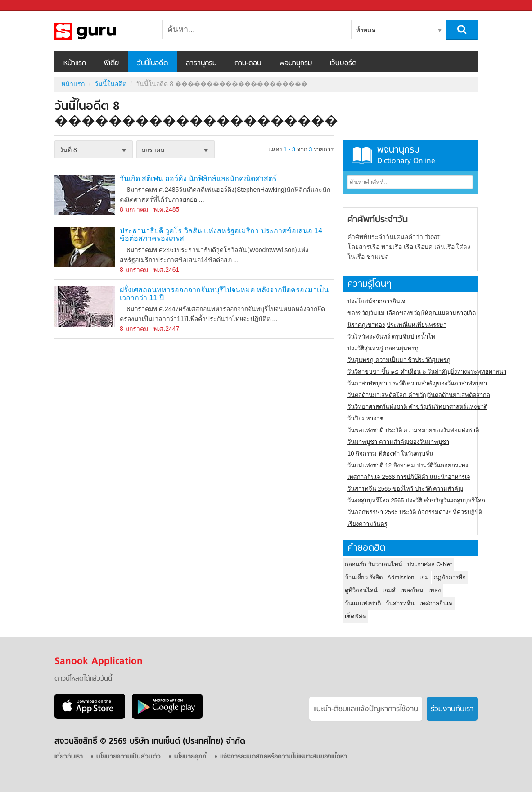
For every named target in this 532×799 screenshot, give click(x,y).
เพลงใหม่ (412, 590)
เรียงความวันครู (367, 524)
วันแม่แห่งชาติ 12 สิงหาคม (381, 465)
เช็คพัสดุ (355, 616)
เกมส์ (389, 590)
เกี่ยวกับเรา (69, 757)
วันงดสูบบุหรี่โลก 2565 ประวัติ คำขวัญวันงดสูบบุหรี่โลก (416, 500)
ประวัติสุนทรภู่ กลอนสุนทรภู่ (383, 348)
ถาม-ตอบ (248, 63)
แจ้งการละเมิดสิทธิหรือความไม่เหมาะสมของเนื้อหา (284, 757)
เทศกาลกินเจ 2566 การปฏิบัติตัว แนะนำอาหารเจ (409, 477)
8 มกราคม (134, 209)
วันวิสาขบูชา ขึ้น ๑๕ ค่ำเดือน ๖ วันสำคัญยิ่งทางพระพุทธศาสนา (427, 372)
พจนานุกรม (296, 63)
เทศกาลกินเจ (436, 603)
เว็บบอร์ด (343, 63)
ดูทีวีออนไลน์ (361, 590)
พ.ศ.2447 (166, 329)
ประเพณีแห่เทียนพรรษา (417, 325)
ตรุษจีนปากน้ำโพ (414, 336)
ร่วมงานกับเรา (452, 709)
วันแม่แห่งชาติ (363, 603)
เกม (424, 577)
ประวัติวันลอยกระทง (442, 465)
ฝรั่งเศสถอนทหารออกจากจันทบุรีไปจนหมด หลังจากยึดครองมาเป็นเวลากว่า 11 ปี (224, 294)
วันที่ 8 (68, 150)
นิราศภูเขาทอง (366, 325)
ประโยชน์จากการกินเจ (376, 301)
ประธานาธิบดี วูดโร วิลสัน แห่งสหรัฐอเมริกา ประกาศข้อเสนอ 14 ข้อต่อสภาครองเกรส (221, 235)
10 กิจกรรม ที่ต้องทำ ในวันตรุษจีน (390, 454)
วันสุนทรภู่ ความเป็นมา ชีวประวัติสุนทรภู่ (399, 360)
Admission (401, 577)
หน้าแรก (75, 63)
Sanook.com (27, 6)
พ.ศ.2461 (166, 270)
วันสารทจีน (400, 603)
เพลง (435, 590)
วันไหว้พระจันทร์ (369, 336)
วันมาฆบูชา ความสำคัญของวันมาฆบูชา (398, 442)
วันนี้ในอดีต (152, 63)
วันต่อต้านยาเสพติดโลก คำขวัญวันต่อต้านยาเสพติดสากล (419, 395)
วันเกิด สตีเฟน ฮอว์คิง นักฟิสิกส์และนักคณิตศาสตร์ (198, 178)
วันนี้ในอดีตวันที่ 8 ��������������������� (102, 31)
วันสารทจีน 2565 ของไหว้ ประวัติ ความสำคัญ (405, 489)
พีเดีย (111, 63)
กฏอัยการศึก (450, 577)
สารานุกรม (201, 63)
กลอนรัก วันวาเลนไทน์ (374, 564)
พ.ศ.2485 (166, 209)
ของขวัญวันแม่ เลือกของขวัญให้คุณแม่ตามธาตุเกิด (412, 313)
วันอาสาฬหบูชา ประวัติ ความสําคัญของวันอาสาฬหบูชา (417, 383)
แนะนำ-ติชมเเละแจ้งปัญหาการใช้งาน (366, 709)
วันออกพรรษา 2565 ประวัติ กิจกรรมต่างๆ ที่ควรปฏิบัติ (415, 512)
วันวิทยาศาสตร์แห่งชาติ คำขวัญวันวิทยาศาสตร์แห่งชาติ (417, 407)
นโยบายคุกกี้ (190, 757)
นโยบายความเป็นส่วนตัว (128, 757)
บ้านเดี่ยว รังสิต (364, 577)
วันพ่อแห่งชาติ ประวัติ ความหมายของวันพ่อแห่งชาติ (413, 430)
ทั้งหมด (366, 30)
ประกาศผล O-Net (430, 564)
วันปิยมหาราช (365, 418)
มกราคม (153, 150)
